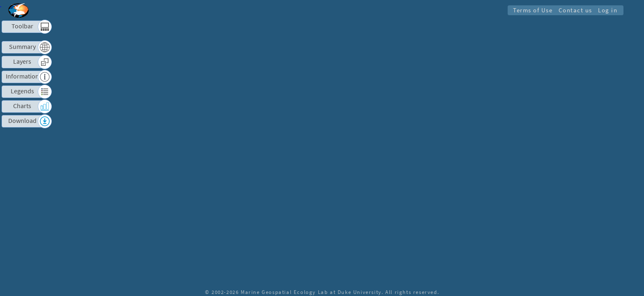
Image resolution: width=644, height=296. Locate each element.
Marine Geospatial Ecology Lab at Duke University (311, 292)
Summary (22, 47)
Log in (608, 10)
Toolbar (22, 26)
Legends (22, 91)
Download (22, 121)
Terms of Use (532, 10)
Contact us (575, 10)
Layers (22, 62)
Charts (22, 106)
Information (22, 76)
